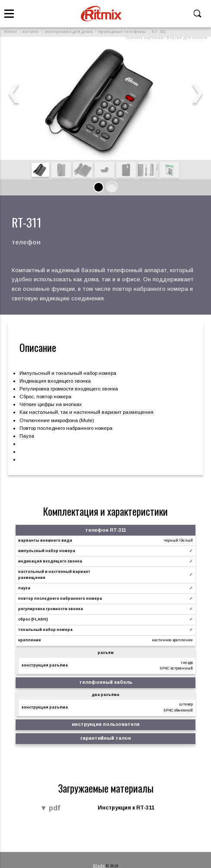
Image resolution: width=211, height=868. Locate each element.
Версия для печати (187, 38)
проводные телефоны (122, 32)
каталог (31, 32)
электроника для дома (69, 32)
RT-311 (159, 32)
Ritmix (10, 32)
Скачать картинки (144, 38)
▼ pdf (50, 808)
